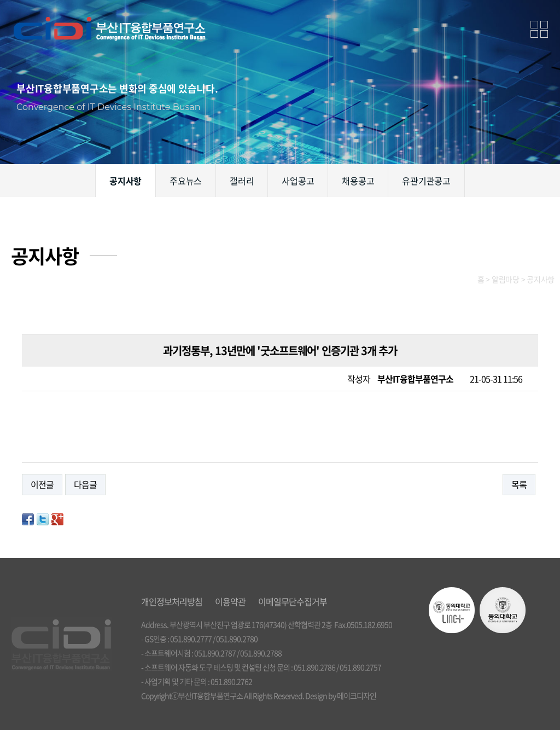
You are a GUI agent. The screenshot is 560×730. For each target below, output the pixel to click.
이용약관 (230, 601)
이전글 (42, 484)
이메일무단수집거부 (293, 601)
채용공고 (358, 181)
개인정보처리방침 (172, 601)
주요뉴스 (186, 181)
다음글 (85, 484)
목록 (519, 484)
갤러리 (242, 181)
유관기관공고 (426, 181)
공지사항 (126, 181)
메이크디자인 (357, 696)
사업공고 (298, 181)
